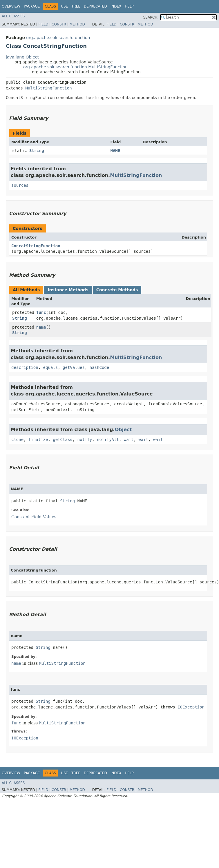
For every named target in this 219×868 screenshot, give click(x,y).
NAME (115, 151)
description (25, 367)
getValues (74, 367)
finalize (38, 440)
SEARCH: (151, 17)
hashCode (99, 367)
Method (77, 24)
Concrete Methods (117, 290)
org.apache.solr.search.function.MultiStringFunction (75, 67)
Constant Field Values (34, 517)
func (41, 312)
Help (129, 6)
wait (129, 440)
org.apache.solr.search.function (58, 38)
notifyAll (108, 440)
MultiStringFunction (48, 88)
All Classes (13, 16)
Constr (59, 24)
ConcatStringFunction (36, 246)
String (37, 151)
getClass (63, 440)
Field (43, 24)
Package (32, 6)
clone (17, 440)
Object (123, 430)
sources (20, 185)
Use (64, 6)
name (41, 327)
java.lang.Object (22, 57)
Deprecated (95, 6)
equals (51, 367)
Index (116, 6)
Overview (11, 6)
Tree (76, 6)
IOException (191, 707)
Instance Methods (68, 290)
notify (85, 440)
